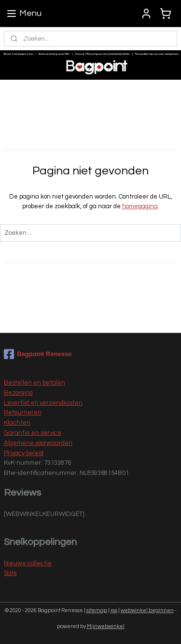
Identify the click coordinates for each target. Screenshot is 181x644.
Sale (10, 573)
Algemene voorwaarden (38, 443)
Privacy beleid (24, 453)
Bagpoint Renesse (38, 354)
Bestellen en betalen (35, 383)
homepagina (140, 207)
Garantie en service (33, 433)
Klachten (17, 423)
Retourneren (23, 413)
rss (114, 610)
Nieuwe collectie (28, 563)
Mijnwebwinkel (106, 626)
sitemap (97, 610)
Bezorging (18, 393)
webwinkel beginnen (147, 610)
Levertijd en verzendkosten (43, 403)
